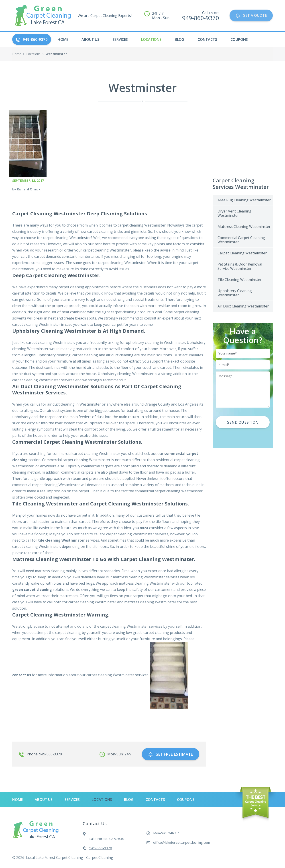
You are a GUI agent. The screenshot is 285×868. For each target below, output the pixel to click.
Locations (151, 39)
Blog (180, 39)
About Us (90, 39)
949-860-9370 (32, 39)
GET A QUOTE (250, 15)
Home (17, 54)
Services (120, 39)
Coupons (239, 39)
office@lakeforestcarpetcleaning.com (182, 841)
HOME (63, 39)
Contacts (207, 39)
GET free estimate (171, 754)
